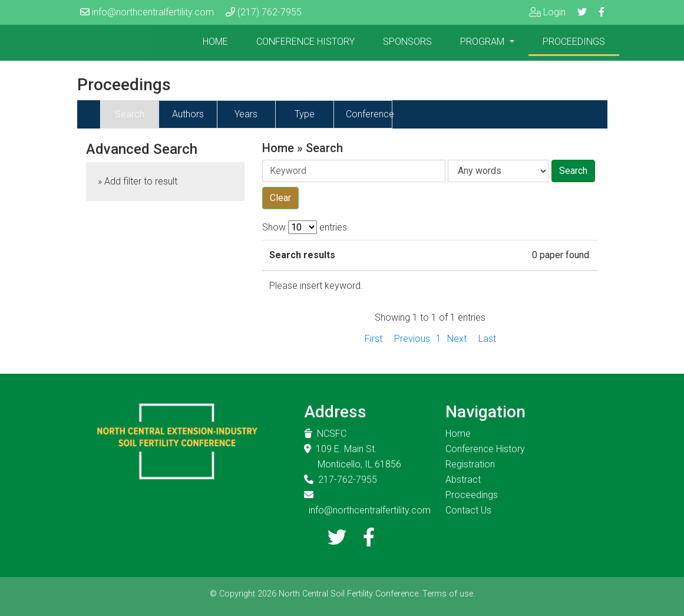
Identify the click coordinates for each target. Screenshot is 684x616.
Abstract (463, 480)
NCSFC (332, 434)
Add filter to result (141, 181)
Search (130, 114)
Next (457, 339)
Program (483, 42)
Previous (412, 339)
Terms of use (448, 594)
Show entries (305, 227)
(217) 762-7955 (270, 12)
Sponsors (407, 42)
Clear (280, 198)
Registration (470, 464)
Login (554, 12)
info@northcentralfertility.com (153, 12)
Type (305, 114)
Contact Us (468, 510)
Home (215, 42)
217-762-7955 (348, 480)
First (374, 339)
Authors (188, 114)
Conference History (305, 42)
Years (246, 114)
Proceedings (574, 42)
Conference (370, 114)
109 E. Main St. (346, 449)
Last (487, 339)
